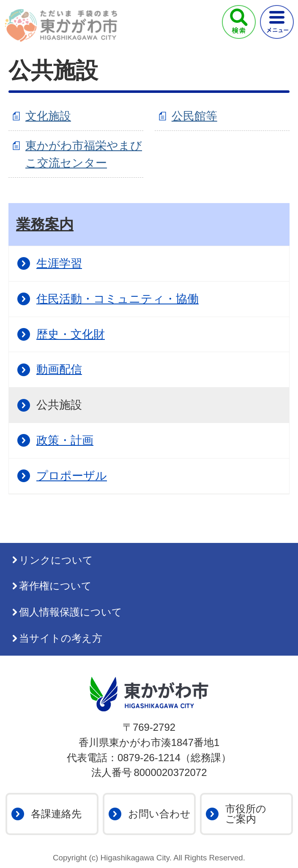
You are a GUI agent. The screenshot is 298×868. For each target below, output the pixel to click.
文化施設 (48, 116)
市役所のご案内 (246, 814)
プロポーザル (72, 476)
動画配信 (59, 369)
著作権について (55, 586)
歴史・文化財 (71, 334)
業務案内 (45, 224)
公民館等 (194, 116)
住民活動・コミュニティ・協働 (118, 299)
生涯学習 (59, 263)
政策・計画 (65, 440)
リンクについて (56, 560)
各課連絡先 (56, 814)
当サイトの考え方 (61, 638)
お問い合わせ (159, 814)
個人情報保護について (71, 612)
